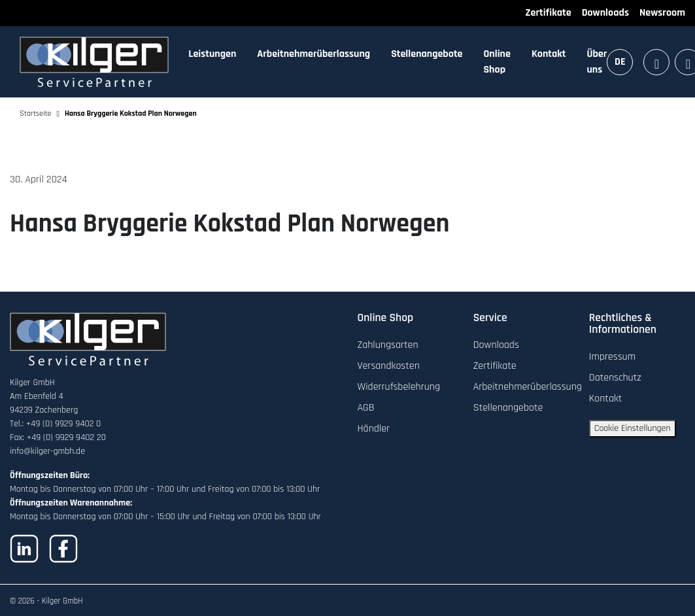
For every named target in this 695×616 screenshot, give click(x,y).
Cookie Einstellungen (633, 428)
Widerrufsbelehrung (399, 387)
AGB (366, 408)
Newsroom (662, 13)
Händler (374, 429)
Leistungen (212, 54)
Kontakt (549, 54)
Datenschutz (615, 378)
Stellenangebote (427, 54)
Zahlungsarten (388, 345)
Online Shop (497, 62)
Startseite (36, 113)
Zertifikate (548, 13)
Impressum (612, 357)
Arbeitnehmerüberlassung (314, 54)
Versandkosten (389, 366)
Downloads (605, 13)
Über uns (597, 62)
